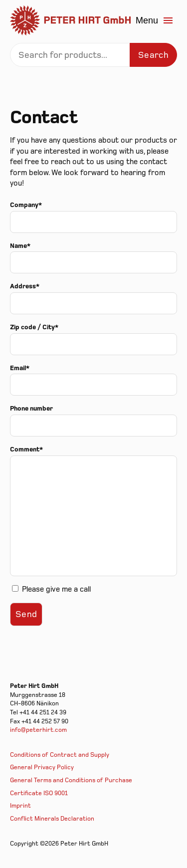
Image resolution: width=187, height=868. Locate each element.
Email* (20, 368)
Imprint (20, 806)
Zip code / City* (34, 327)
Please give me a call (56, 589)
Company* (26, 205)
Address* (25, 286)
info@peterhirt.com (38, 730)
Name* (20, 246)
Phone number (31, 409)
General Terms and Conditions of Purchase (71, 780)
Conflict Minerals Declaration (52, 819)
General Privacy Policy (42, 767)
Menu (155, 20)
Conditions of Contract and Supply (60, 755)
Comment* (26, 449)
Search (153, 55)
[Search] (93, 55)
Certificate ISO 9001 (39, 793)
